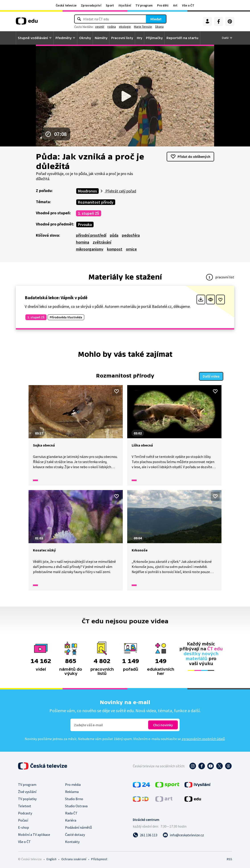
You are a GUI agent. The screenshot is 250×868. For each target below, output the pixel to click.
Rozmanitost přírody (96, 202)
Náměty (101, 38)
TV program (144, 5)
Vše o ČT (188, 5)
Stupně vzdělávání (33, 38)
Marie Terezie (143, 27)
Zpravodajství (91, 5)
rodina (112, 27)
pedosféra (131, 235)
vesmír (100, 27)
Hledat (156, 19)
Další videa (211, 376)
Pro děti (163, 5)
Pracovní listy (122, 38)
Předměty (64, 38)
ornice (131, 249)
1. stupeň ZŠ (89, 213)
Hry (139, 38)
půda (114, 235)
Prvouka (85, 224)
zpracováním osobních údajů (203, 738)
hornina (83, 242)
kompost (115, 249)
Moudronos (87, 191)
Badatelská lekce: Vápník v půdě (56, 297)
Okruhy (85, 38)
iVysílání (125, 5)
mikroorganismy (90, 249)
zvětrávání (102, 242)
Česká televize (66, 5)
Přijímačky (154, 38)
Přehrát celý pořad (120, 191)
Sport (110, 5)
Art (175, 5)
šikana (159, 27)
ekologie (125, 27)
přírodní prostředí (91, 235)
